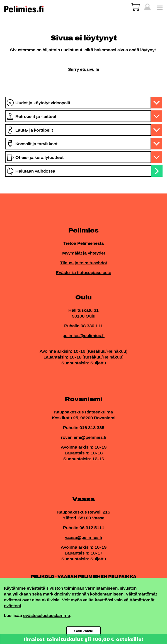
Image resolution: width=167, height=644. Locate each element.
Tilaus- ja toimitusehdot (83, 263)
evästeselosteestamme (47, 616)
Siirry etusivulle (84, 70)
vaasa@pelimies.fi (83, 538)
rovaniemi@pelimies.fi (84, 438)
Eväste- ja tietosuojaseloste (83, 273)
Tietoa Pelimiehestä (83, 244)
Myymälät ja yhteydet (84, 253)
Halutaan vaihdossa (35, 171)
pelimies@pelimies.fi (83, 336)
